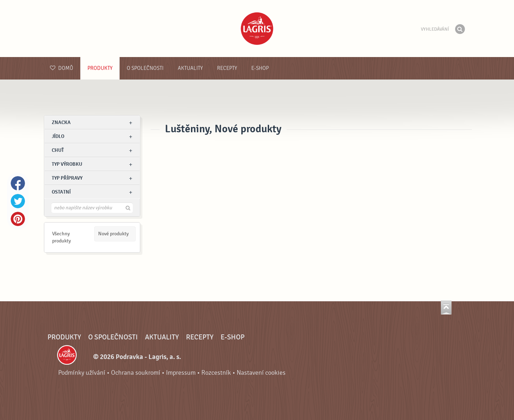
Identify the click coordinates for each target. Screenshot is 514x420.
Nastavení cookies (261, 373)
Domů (62, 68)
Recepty (227, 68)
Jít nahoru (446, 308)
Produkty (100, 68)
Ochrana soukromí (136, 373)
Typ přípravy (67, 178)
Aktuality (190, 68)
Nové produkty (114, 234)
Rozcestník (216, 373)
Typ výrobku (67, 164)
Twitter (18, 201)
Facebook (18, 183)
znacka (61, 122)
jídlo (58, 136)
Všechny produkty (62, 237)
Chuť (58, 150)
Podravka (257, 29)
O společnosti (145, 68)
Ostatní (61, 192)
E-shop (260, 68)
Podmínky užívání (82, 373)
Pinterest (18, 219)
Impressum (181, 373)
